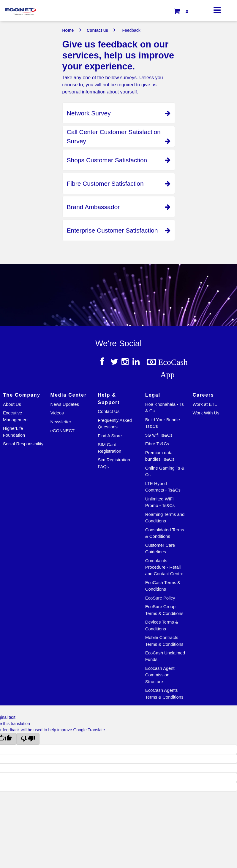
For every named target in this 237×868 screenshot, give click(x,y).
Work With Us (206, 413)
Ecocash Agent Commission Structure (160, 675)
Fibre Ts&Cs (157, 444)
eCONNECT (63, 431)
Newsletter (61, 422)
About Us (12, 404)
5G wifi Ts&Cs (159, 435)
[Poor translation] (28, 739)
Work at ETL (205, 404)
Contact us (97, 30)
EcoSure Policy (160, 598)
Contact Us (109, 411)
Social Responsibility (23, 444)
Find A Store (110, 436)
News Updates (65, 404)
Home (68, 30)
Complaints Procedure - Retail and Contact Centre (164, 567)
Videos (57, 413)
